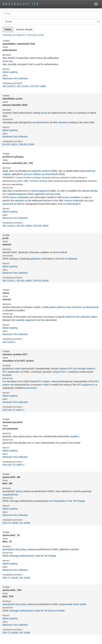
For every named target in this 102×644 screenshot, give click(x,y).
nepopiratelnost (10, 495)
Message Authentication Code (25, 556)
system (64, 443)
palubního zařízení (41, 171)
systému (64, 369)
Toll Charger (79, 501)
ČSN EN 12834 (26, 144)
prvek (44, 113)
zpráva (19, 491)
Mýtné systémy (10, 72)
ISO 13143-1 (23, 86)
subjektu (7, 174)
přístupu (37, 178)
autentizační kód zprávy (14, 549)
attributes (72, 259)
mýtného (77, 491)
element (40, 122)
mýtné (76, 604)
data (5, 58)
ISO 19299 (25, 523)
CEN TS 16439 (10, 523)
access (66, 197)
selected (56, 381)
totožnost (91, 171)
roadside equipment (17, 194)
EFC (71, 369)
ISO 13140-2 (9, 86)
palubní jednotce (57, 307)
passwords (8, 204)
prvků (64, 113)
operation (19, 201)
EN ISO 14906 (38, 86)
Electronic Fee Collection (15, 78)
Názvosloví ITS (21, 4)
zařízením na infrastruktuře (85, 307)
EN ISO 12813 (10, 144)
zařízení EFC (59, 372)
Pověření (27, 178)
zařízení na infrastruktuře (45, 174)
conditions (75, 197)
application (36, 259)
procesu (28, 174)
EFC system (44, 381)
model (17, 369)
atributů (63, 252)
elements (63, 122)
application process (44, 194)
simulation (12, 381)
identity (94, 191)
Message (14, 501)
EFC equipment (85, 385)
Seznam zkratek (24, 29)
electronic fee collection (78, 317)
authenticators (73, 204)
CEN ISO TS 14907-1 (13, 410)
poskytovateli (66, 604)
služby (83, 604)
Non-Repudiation (57, 501)
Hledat (8, 29)
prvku (19, 181)
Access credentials (19, 197)
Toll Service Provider (54, 611)
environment (31, 388)
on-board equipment (39, 191)
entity (58, 194)
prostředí (7, 375)
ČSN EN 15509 (41, 226)
